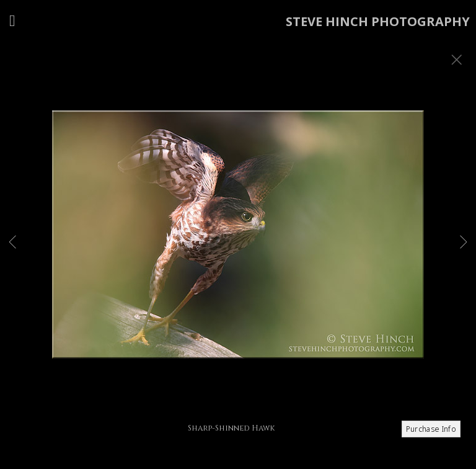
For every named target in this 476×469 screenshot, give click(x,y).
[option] (238, 250)
